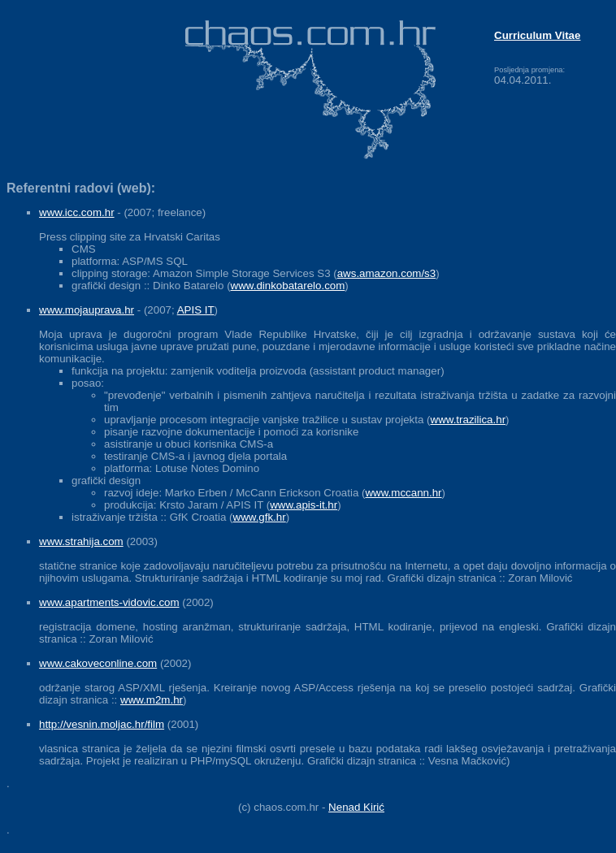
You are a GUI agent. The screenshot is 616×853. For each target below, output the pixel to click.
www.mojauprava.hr (87, 310)
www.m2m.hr (152, 700)
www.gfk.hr (260, 517)
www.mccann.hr (403, 493)
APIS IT (196, 310)
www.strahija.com (81, 541)
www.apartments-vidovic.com (109, 602)
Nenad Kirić (356, 807)
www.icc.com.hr (77, 212)
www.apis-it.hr (304, 505)
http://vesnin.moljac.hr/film (102, 724)
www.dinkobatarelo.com (288, 286)
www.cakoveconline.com (98, 663)
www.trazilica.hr (469, 420)
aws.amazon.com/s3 (386, 273)
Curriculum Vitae (537, 35)
